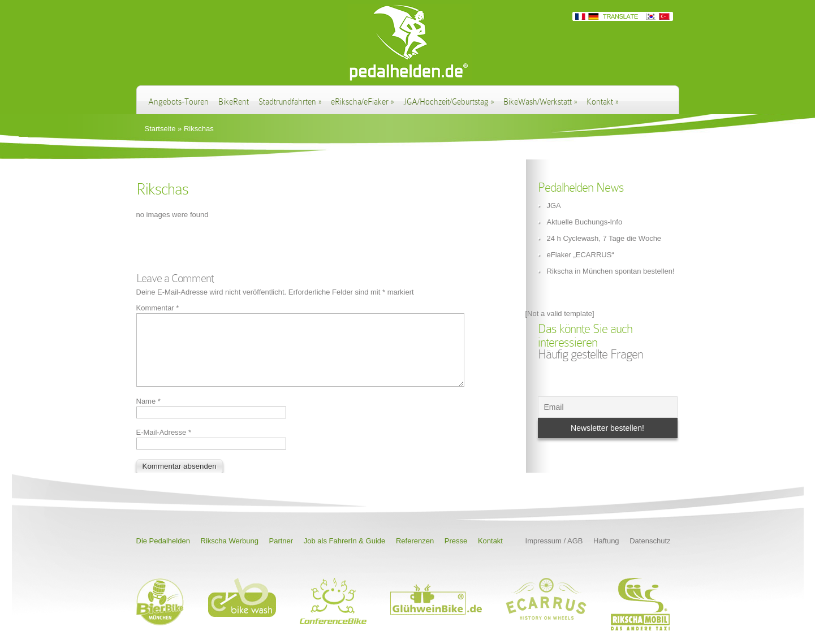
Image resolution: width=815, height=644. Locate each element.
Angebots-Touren (178, 102)
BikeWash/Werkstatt (540, 102)
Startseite (160, 129)
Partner (281, 554)
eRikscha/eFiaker (362, 102)
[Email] (608, 407)
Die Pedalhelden (163, 554)
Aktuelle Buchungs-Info (585, 222)
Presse (456, 554)
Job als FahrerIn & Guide (345, 554)
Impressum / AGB (554, 554)
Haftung (606, 554)
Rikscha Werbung (230, 554)
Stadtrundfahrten (290, 102)
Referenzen (415, 554)
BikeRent (234, 102)
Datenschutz (650, 554)
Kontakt (602, 102)
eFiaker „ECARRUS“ (581, 255)
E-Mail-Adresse (164, 446)
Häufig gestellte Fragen (590, 354)
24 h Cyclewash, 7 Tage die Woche (604, 238)
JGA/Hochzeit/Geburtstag (449, 102)
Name (148, 415)
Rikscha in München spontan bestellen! (611, 271)
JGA (554, 206)
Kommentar (158, 308)
